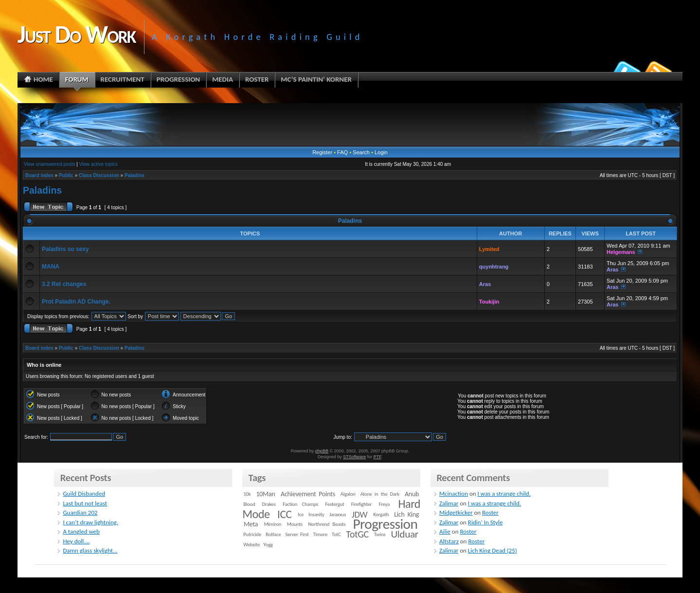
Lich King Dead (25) (493, 550)
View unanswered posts (49, 164)
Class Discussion (99, 175)
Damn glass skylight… (90, 550)
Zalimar (449, 503)
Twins (380, 534)
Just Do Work (76, 34)
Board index (39, 175)
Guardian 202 (80, 512)
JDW (359, 514)
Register (322, 152)
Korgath (381, 514)
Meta (251, 524)
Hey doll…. (76, 541)
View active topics (99, 164)
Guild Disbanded (84, 494)
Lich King (406, 514)
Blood (249, 504)
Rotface (273, 534)
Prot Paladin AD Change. (76, 302)
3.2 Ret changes (64, 284)
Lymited (489, 249)
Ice (301, 514)
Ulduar (405, 534)
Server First (297, 534)
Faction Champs (300, 504)
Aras (612, 270)
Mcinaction (454, 494)
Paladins (135, 175)
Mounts (295, 524)
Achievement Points (308, 494)
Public (66, 175)
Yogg (268, 545)
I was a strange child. (504, 494)
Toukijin (489, 302)
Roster (490, 512)
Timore (320, 534)
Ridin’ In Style (485, 522)
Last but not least (85, 503)
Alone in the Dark (380, 494)
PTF (377, 457)
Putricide (252, 534)
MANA (51, 267)
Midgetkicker (456, 512)
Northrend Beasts (327, 524)
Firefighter (361, 504)
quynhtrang (494, 267)
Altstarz (449, 541)
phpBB (322, 451)
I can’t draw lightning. (90, 522)
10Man (265, 494)
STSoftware (354, 457)
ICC (284, 514)
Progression (386, 524)
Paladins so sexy (65, 249)
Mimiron (272, 524)
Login (381, 152)
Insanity (316, 514)
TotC (336, 534)
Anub (412, 494)
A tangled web (81, 531)
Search (361, 152)
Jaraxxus (338, 514)
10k (247, 494)
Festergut (335, 504)
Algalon (348, 494)
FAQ (342, 152)
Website (251, 545)
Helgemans (621, 252)
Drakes (269, 504)
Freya (384, 504)
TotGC (357, 534)
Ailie (445, 531)
